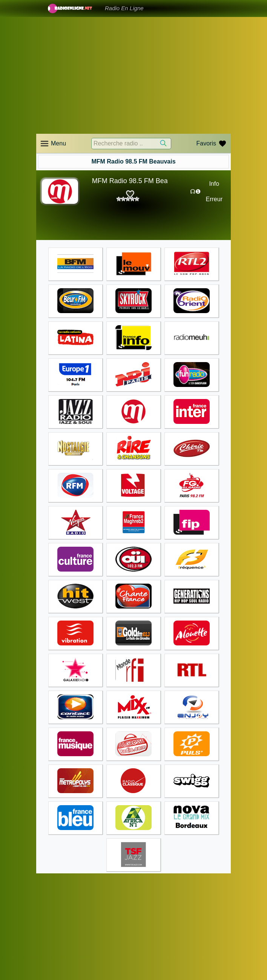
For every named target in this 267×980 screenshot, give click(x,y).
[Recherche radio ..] (131, 144)
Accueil (45, 894)
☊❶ (195, 192)
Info (214, 184)
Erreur (214, 199)
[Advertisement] (133, 75)
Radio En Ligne (124, 8)
